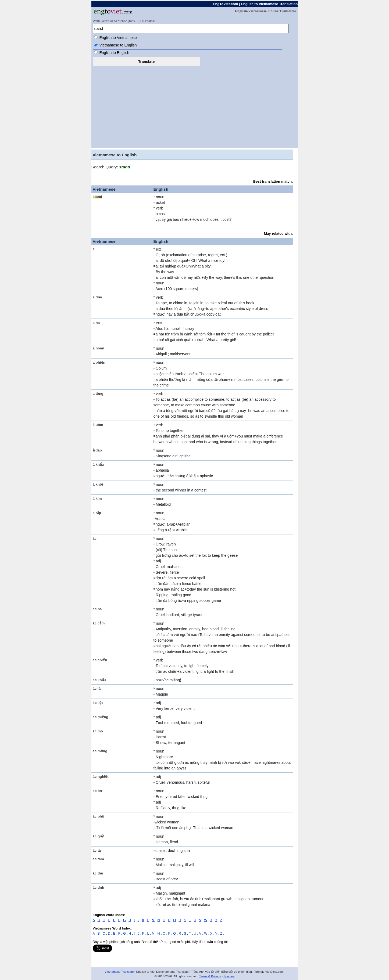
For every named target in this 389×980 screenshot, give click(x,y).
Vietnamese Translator (119, 972)
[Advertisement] (195, 107)
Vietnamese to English (118, 45)
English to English (114, 53)
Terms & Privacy (210, 976)
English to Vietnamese (118, 38)
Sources (229, 976)
